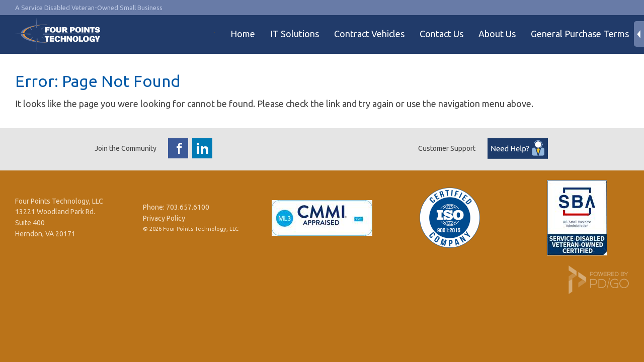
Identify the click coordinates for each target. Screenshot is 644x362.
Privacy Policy (164, 218)
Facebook (178, 148)
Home (243, 34)
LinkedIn (202, 148)
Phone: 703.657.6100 (176, 207)
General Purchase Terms (580, 34)
